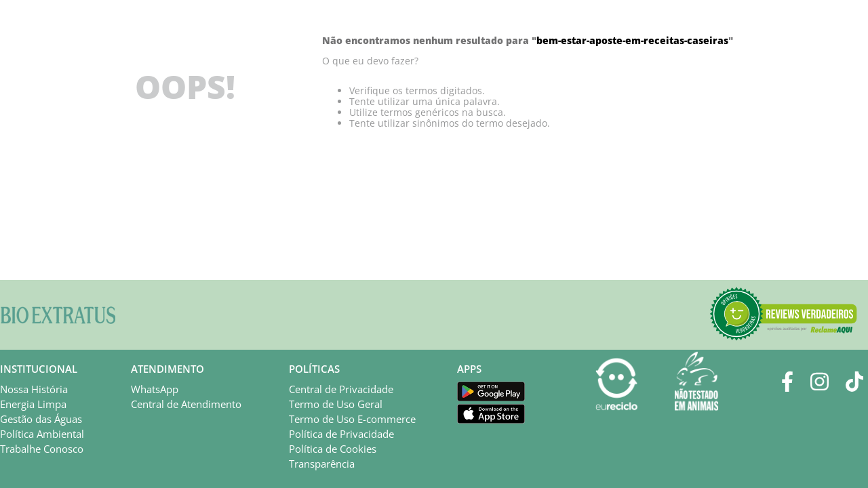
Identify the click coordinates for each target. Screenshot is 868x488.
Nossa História (34, 389)
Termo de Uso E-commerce (352, 419)
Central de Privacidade (341, 389)
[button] (783, 315)
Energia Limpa (33, 404)
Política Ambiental (42, 434)
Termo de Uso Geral (336, 404)
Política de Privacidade (341, 434)
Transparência (322, 464)
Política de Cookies (333, 449)
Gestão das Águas (41, 419)
